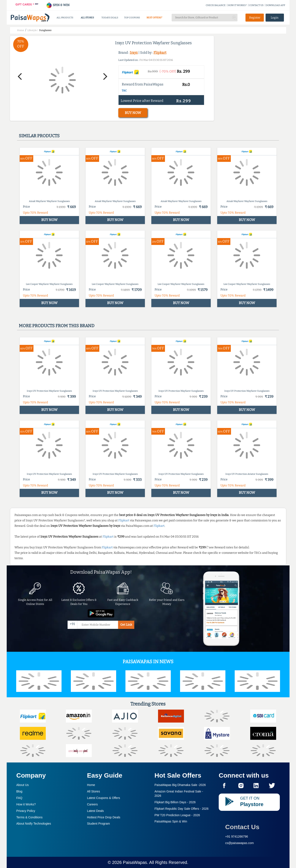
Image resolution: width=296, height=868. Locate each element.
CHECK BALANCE (216, 5)
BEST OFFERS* (154, 18)
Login (275, 18)
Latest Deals (95, 811)
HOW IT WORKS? (237, 5)
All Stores (93, 791)
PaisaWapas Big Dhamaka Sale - (180, 785)
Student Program (98, 824)
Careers (92, 804)
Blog (19, 791)
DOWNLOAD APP (276, 5)
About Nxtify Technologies (34, 824)
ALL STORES (87, 18)
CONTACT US (256, 5)
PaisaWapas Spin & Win (171, 821)
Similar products (39, 136)
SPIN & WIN (58, 5)
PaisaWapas (135, 862)
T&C (124, 91)
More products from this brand (57, 326)
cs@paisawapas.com (240, 843)
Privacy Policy (26, 811)
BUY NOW (133, 113)
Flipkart (160, 53)
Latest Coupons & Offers (104, 798)
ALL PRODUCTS (65, 18)
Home (91, 785)
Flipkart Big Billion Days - (175, 802)
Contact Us (242, 827)
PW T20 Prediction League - (177, 815)
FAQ (19, 798)
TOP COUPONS (132, 18)
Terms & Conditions (29, 817)
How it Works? (26, 804)
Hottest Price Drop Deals (104, 817)
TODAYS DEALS (110, 18)
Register (255, 18)
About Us (23, 785)
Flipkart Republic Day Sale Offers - (182, 809)
